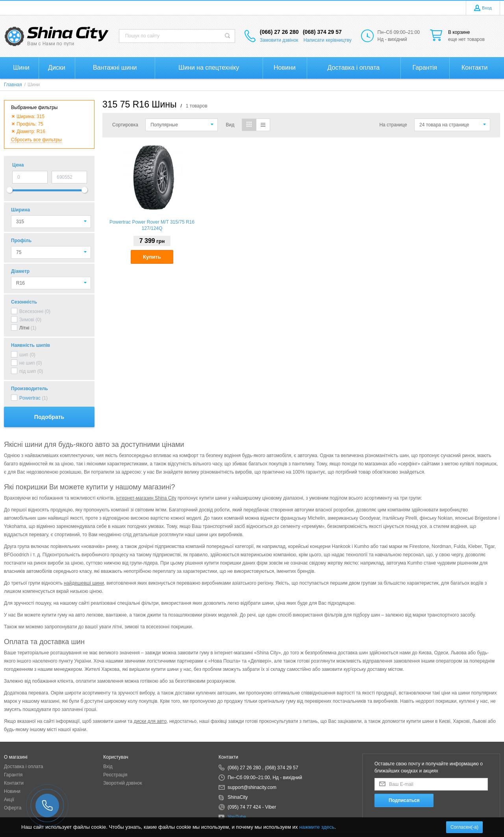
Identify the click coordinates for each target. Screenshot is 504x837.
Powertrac (30, 398)
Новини (12, 791)
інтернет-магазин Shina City (146, 498)
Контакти (14, 783)
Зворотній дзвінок (122, 783)
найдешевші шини (84, 583)
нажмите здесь (317, 827)
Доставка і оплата (24, 767)
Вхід (108, 767)
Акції (9, 800)
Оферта (13, 808)
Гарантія (13, 775)
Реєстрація (115, 775)
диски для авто (150, 721)
